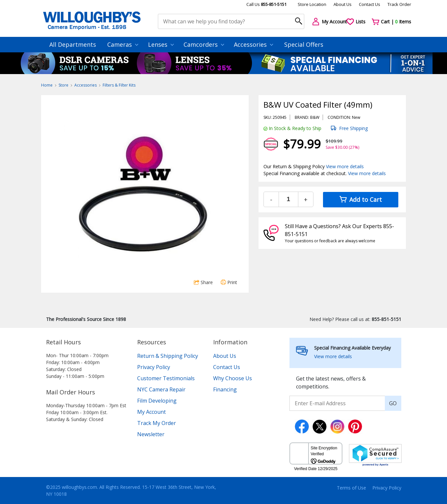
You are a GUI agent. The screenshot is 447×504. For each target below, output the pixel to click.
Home (47, 85)
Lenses (161, 44)
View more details (345, 166)
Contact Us (370, 4)
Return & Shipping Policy (168, 356)
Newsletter (151, 434)
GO (393, 403)
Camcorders (204, 44)
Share (203, 282)
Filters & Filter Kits (119, 85)
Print (229, 282)
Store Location (312, 4)
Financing (225, 389)
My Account (151, 412)
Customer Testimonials (166, 378)
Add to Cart (361, 199)
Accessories (253, 44)
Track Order (399, 4)
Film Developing (157, 401)
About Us (343, 4)
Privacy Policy (154, 367)
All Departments (73, 44)
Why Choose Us (233, 378)
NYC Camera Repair (161, 389)
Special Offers (304, 44)
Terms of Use (351, 488)
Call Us (266, 4)
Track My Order (157, 423)
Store (63, 85)
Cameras (123, 44)
